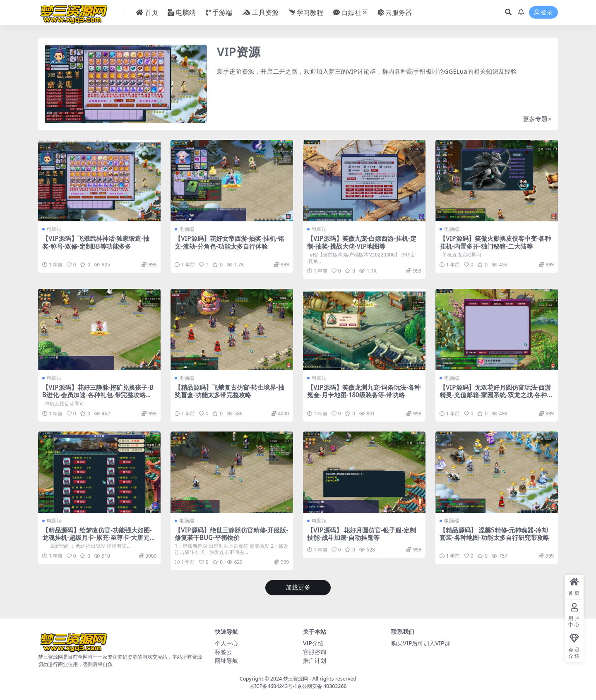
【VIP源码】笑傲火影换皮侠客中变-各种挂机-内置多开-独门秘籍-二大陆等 (495, 242)
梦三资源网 (296, 679)
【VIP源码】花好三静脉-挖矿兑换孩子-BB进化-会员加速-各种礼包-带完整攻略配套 (98, 395)
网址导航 (226, 660)
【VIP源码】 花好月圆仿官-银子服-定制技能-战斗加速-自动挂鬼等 (362, 534)
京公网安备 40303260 (322, 686)
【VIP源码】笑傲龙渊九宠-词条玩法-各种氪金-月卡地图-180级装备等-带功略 (364, 391)
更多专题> (537, 119)
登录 (543, 13)
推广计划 (315, 660)
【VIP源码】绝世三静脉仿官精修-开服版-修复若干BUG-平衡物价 (231, 534)
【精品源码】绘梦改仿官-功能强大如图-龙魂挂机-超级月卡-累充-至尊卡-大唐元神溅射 (99, 537)
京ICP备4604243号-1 (274, 686)
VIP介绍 (313, 643)
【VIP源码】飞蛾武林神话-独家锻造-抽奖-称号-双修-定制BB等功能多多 (96, 242)
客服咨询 (315, 652)
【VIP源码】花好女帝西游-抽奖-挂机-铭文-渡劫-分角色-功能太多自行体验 (229, 242)
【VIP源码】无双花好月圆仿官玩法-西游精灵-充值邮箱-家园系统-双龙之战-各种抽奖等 (496, 395)
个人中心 (226, 643)
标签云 (223, 652)
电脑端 (54, 229)
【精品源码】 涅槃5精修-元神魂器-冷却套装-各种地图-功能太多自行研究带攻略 (494, 534)
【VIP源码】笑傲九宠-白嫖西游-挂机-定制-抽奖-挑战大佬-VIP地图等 (362, 242)
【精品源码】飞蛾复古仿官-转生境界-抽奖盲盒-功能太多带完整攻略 (230, 391)
